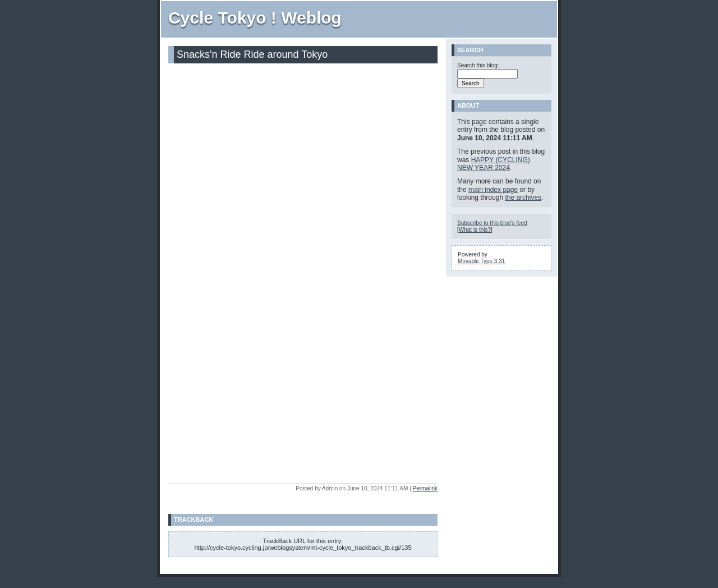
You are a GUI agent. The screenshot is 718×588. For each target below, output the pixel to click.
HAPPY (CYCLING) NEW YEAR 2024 (494, 164)
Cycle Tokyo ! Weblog (255, 18)
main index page (493, 190)
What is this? (475, 230)
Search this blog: (478, 65)
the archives (523, 197)
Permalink (425, 488)
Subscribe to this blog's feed (492, 223)
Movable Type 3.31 (481, 261)
